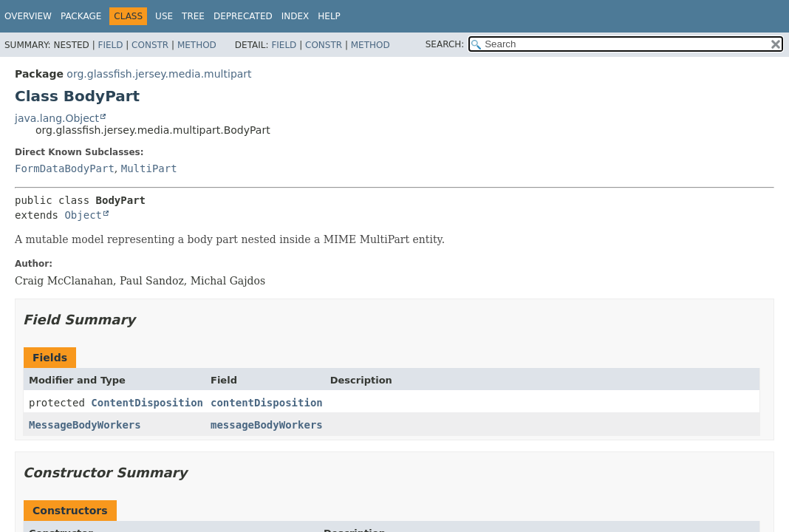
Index (296, 16)
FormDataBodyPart (65, 168)
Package (81, 16)
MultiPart (149, 168)
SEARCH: (445, 44)
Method (197, 45)
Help (329, 16)
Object (83, 215)
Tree (193, 16)
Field (110, 45)
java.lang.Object (57, 118)
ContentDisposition (147, 403)
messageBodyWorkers (267, 425)
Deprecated (243, 16)
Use (164, 16)
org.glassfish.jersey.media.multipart (159, 74)
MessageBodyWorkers (85, 425)
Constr (150, 45)
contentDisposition (267, 403)
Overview (28, 16)
